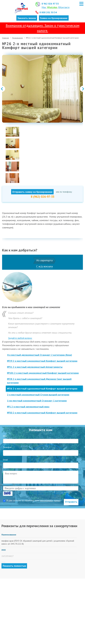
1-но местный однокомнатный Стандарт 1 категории (37, 401)
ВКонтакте (64, 7)
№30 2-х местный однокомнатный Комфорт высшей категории (42, 413)
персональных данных (50, 500)
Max (44, 7)
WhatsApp (52, 7)
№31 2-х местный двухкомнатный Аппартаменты (35, 367)
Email (5, 460)
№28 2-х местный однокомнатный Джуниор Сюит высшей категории (39, 381)
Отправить (71, 502)
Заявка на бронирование (54, 18)
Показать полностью (14, 566)
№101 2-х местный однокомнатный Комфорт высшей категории (43, 373)
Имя (5, 436)
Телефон (7, 447)
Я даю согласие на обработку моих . (34, 500)
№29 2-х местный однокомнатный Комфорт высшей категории (42, 361)
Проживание (17, 38)
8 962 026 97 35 (50, 4)
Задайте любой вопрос (20, 338)
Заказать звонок (27, 18)
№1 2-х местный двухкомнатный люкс (28, 407)
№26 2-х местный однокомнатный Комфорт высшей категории (42, 389)
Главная (5, 38)
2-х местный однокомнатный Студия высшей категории (38, 395)
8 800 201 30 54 (48, 12)
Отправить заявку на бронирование (32, 192)
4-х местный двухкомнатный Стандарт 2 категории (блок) (39, 355)
